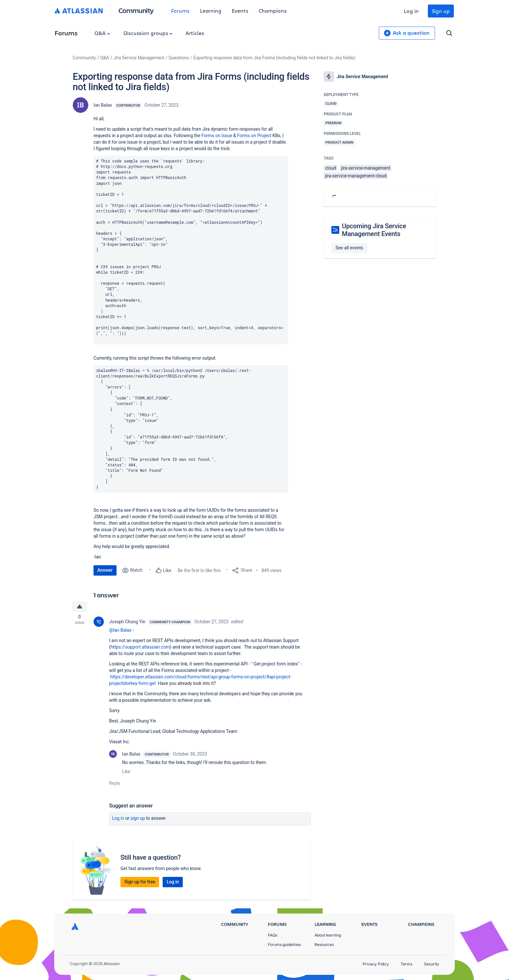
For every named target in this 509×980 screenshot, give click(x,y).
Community (136, 10)
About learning (328, 935)
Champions (273, 11)
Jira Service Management (139, 58)
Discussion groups (148, 33)
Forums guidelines (284, 944)
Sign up (441, 11)
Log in (411, 11)
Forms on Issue (217, 136)
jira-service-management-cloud (356, 176)
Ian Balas (103, 105)
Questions (179, 58)
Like (126, 772)
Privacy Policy (376, 964)
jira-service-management (366, 168)
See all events (349, 248)
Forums (180, 11)
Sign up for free (140, 882)
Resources (324, 944)
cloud (330, 168)
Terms (406, 964)
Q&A (102, 33)
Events (240, 11)
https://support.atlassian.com (140, 648)
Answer (105, 570)
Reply (115, 784)
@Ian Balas (120, 631)
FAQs (273, 935)
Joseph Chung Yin (127, 622)
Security (432, 964)
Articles (195, 33)
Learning (211, 11)
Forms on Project (254, 136)
